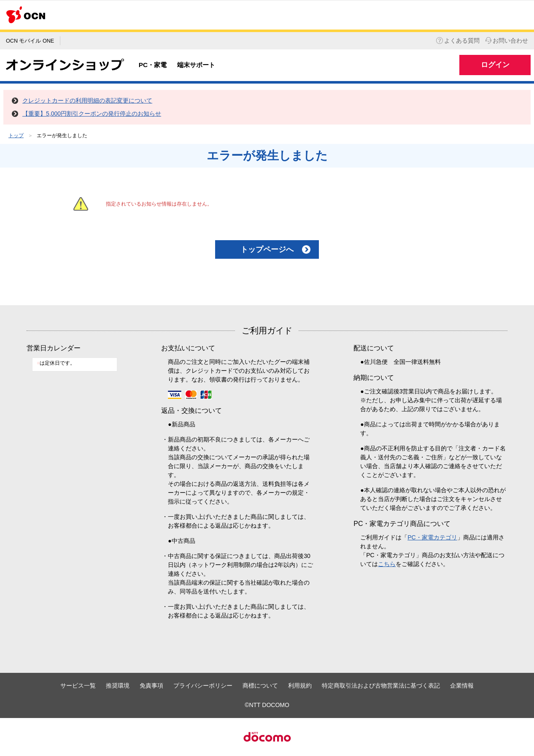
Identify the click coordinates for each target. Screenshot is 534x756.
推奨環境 (118, 686)
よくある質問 (458, 41)
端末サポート (196, 65)
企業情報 (462, 686)
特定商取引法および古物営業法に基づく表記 (381, 686)
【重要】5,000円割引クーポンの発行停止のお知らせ (92, 114)
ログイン (495, 65)
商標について (260, 686)
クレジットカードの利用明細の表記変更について (87, 100)
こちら (387, 564)
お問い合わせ (507, 41)
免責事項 (151, 686)
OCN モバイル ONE (30, 41)
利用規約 (300, 686)
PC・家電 (153, 65)
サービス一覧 (78, 686)
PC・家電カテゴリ (432, 537)
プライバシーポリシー (203, 686)
